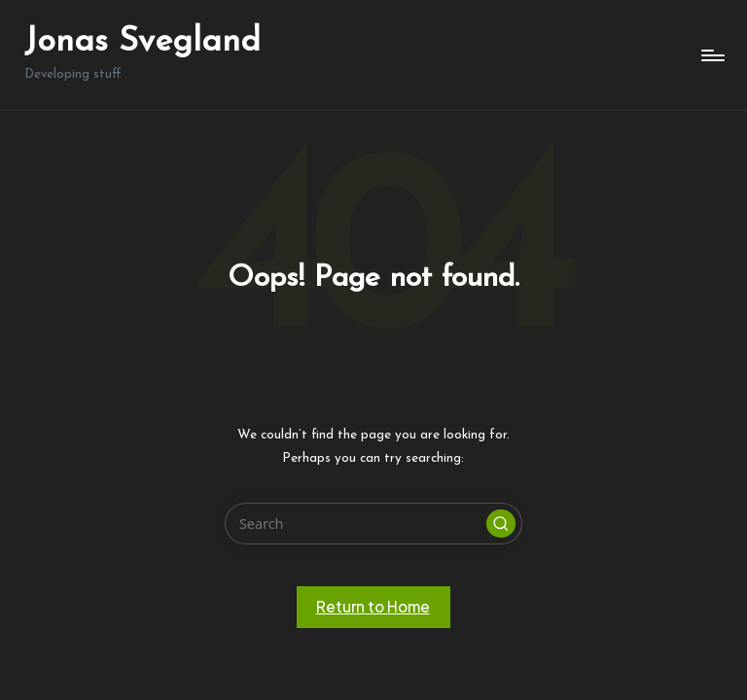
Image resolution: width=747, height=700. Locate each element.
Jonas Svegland (142, 42)
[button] (501, 524)
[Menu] (711, 55)
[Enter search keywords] (373, 524)
